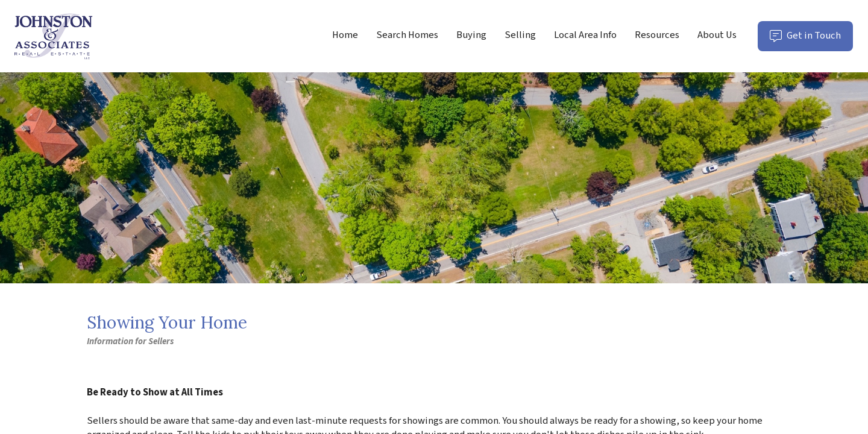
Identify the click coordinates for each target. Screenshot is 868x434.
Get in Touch (811, 39)
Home (345, 35)
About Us (717, 35)
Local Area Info (585, 35)
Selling (520, 35)
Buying (471, 35)
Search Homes (407, 35)
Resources (657, 35)
